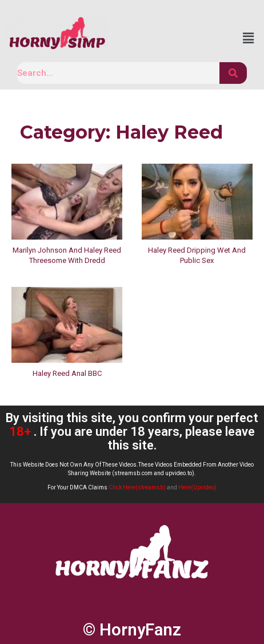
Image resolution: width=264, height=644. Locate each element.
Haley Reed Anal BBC (67, 373)
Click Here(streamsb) (137, 487)
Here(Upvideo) (197, 487)
